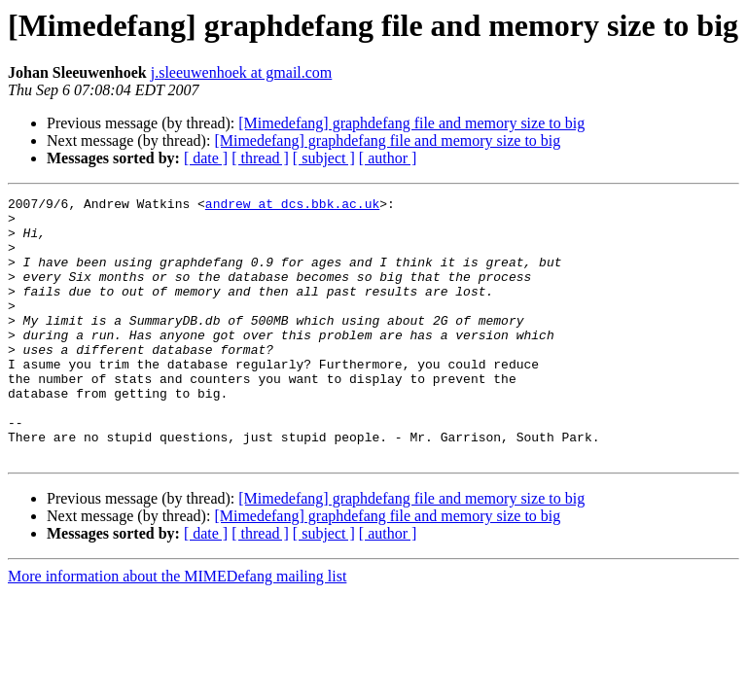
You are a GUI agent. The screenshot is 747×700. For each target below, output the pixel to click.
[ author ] (388, 158)
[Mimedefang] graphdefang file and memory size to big (411, 123)
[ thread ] (260, 158)
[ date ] (206, 158)
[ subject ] (324, 158)
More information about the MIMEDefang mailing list (177, 629)
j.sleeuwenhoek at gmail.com (242, 72)
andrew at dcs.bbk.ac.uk (292, 206)
